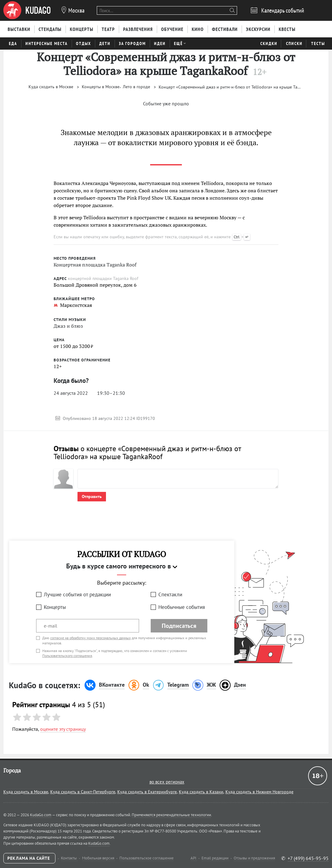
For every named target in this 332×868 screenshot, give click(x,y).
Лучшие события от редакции (77, 594)
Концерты (55, 607)
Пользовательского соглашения (67, 656)
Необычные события (182, 607)
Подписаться (179, 626)
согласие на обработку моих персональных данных (91, 638)
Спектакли (170, 594)
